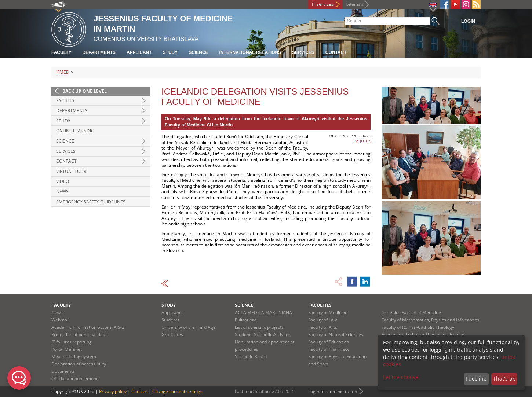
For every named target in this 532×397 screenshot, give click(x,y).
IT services (323, 4)
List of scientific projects (259, 327)
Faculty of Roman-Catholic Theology (418, 327)
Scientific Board (251, 356)
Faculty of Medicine (328, 313)
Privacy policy (113, 391)
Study (170, 52)
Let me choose (401, 377)
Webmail (60, 320)
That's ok (504, 378)
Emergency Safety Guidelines (91, 202)
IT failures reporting (72, 342)
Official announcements (76, 378)
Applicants (172, 313)
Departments (99, 52)
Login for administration (333, 391)
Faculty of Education (329, 342)
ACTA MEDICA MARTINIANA (263, 313)
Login (468, 21)
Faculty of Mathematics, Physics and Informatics (430, 320)
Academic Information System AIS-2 (88, 327)
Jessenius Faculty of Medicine (411, 313)
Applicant (139, 52)
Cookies (139, 391)
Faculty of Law (323, 320)
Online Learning (75, 131)
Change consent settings (177, 391)
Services (303, 52)
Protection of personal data (79, 334)
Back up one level (85, 91)
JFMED (63, 72)
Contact (336, 52)
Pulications (246, 320)
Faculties (320, 305)
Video (63, 181)
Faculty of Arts (323, 327)
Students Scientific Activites (263, 334)
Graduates (172, 334)
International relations (250, 52)
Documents (63, 371)
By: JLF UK (362, 141)
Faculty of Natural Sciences (336, 334)
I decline (476, 378)
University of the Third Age (189, 327)
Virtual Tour (71, 171)
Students (170, 320)
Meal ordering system (74, 356)
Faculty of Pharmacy (329, 349)
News (62, 192)
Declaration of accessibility (79, 364)
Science (198, 52)
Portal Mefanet (67, 349)
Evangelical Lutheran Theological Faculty (423, 334)
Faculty (61, 52)
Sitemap (355, 4)
